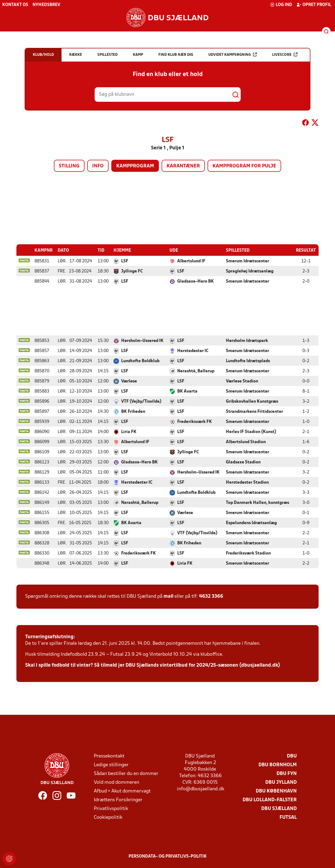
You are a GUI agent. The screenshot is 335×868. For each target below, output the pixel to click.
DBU (292, 756)
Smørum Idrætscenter (247, 261)
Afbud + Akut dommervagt (122, 791)
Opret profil (314, 5)
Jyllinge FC (132, 271)
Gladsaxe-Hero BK (196, 281)
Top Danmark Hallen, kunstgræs (257, 503)
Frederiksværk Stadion (248, 553)
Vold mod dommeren (116, 782)
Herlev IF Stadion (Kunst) (251, 432)
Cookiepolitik (108, 817)
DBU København (276, 791)
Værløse (129, 381)
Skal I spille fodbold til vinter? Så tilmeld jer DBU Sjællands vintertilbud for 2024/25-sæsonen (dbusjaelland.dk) (153, 665)
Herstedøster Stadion (247, 482)
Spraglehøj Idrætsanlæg (250, 271)
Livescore (285, 55)
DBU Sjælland (279, 809)
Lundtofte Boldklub (140, 361)
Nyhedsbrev (46, 5)
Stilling (69, 166)
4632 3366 (211, 596)
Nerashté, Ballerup (196, 371)
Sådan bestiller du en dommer (126, 773)
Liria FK (129, 432)
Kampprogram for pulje (244, 166)
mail (168, 596)
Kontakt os (15, 5)
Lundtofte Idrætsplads (248, 361)
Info (98, 166)
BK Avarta (187, 391)
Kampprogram (135, 166)
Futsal (288, 817)
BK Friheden (133, 411)
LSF (125, 261)
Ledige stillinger (111, 765)
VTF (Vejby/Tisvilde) (141, 401)
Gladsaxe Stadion (243, 462)
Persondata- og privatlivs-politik (168, 856)
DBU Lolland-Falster (270, 800)
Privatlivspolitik (111, 809)
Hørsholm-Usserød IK (142, 341)
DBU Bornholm (278, 765)
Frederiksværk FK (195, 422)
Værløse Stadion (242, 381)
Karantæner (183, 166)
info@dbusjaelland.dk (201, 789)
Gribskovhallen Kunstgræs (252, 401)
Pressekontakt (109, 756)
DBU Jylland (281, 782)
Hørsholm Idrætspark (247, 341)
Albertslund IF (191, 261)
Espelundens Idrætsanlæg (251, 523)
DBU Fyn (287, 773)
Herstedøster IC (193, 351)
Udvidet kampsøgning (233, 55)
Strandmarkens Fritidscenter (254, 411)
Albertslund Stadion (246, 442)
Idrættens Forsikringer (118, 800)
